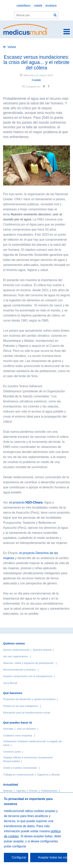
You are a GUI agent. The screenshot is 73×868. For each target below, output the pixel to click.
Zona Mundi (10, 683)
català (38, 6)
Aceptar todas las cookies (53, 857)
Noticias (8, 791)
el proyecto (26, 502)
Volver (12, 47)
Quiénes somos (14, 643)
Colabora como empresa (18, 736)
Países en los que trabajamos (21, 706)
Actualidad (11, 785)
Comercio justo (12, 752)
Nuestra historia (42, 650)
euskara (51, 6)
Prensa (33, 791)
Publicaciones (49, 791)
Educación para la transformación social (27, 713)
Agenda (21, 791)
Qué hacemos (13, 693)
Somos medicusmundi (16, 650)
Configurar (19, 857)
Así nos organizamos (15, 656)
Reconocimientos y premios (19, 670)
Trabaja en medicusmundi (18, 775)
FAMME (36, 80)
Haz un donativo (26, 729)
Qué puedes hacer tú (18, 722)
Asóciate (8, 729)
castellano (24, 6)
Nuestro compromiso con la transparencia (28, 676)
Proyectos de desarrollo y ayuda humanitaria (29, 699)
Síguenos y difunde (48, 775)
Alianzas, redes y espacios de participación (28, 663)
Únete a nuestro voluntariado (20, 768)
